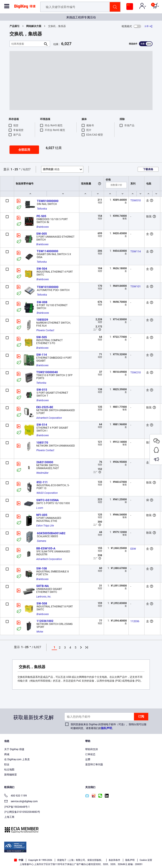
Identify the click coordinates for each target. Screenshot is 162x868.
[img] (25, 8)
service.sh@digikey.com (21, 802)
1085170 (42, 443)
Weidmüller (42, 473)
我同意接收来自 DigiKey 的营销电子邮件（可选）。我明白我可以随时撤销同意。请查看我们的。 (109, 726)
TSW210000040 (47, 372)
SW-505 (42, 337)
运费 (88, 759)
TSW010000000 (48, 201)
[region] (81, 853)
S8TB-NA (43, 586)
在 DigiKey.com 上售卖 (17, 759)
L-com (40, 508)
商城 (7, 754)
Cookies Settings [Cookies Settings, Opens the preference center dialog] (80, 861)
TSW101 (136, 286)
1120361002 (45, 621)
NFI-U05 (42, 515)
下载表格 (148, 169)
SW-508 (42, 603)
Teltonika (42, 209)
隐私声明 (107, 728)
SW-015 (42, 390)
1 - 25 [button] (14, 169)
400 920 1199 (16, 796)
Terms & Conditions (72, 853)
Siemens (42, 541)
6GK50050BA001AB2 (51, 533)
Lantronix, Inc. (44, 597)
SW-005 (42, 234)
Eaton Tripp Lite (45, 526)
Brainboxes (43, 227)
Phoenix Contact (45, 330)
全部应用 (24, 150)
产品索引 (15, 26)
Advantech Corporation (49, 418)
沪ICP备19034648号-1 (17, 807)
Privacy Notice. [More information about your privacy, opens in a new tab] (98, 853)
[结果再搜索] (26, 44)
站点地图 (9, 770)
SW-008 (42, 302)
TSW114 (136, 251)
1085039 (42, 320)
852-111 (42, 482)
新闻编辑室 (11, 775)
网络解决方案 (34, 26)
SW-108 (42, 568)
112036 (135, 621)
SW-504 (42, 269)
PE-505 (41, 216)
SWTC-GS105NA (47, 500)
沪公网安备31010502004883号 (22, 812)
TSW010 (136, 200)
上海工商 (9, 817)
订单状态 (90, 754)
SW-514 (42, 425)
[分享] (148, 26)
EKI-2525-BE (45, 407)
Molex (40, 632)
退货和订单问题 (94, 764)
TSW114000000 (47, 251)
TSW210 (136, 372)
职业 (7, 764)
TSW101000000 (48, 287)
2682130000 (45, 462)
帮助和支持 (92, 749)
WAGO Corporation (47, 493)
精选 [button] (51, 169)
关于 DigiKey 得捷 (14, 749)
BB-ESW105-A (46, 548)
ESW (133, 549)
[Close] (155, 845)
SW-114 (42, 355)
